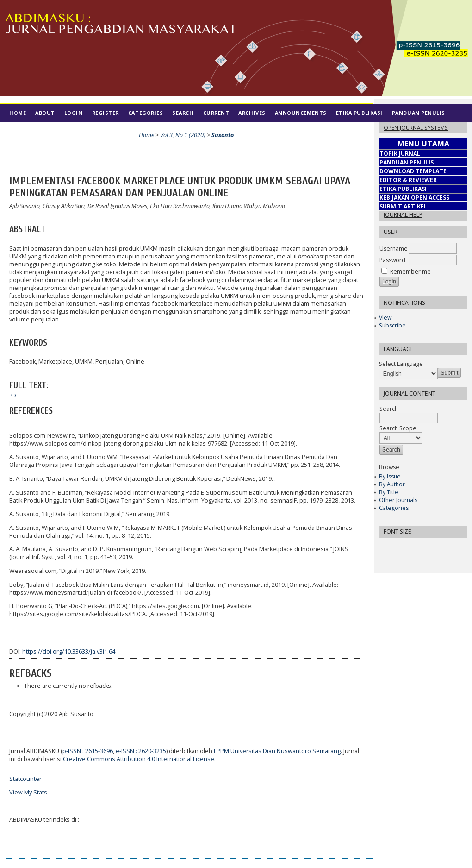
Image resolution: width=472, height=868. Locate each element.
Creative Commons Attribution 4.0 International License (139, 759)
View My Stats (28, 792)
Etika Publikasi (359, 113)
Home (18, 113)
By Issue (390, 476)
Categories (394, 508)
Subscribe (392, 325)
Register (106, 113)
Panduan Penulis (419, 113)
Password (392, 260)
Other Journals (398, 500)
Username (394, 248)
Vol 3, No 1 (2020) (183, 135)
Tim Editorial (30, 131)
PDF (14, 396)
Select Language (401, 364)
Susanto (223, 135)
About (45, 113)
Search (183, 113)
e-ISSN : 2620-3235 (141, 751)
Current (216, 113)
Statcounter (25, 779)
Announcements (301, 113)
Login (74, 113)
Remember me (410, 272)
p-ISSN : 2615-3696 (88, 751)
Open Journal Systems (416, 128)
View (385, 318)
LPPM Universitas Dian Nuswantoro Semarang (277, 751)
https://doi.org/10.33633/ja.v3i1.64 (69, 651)
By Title (389, 492)
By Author (392, 484)
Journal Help (403, 215)
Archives (252, 113)
